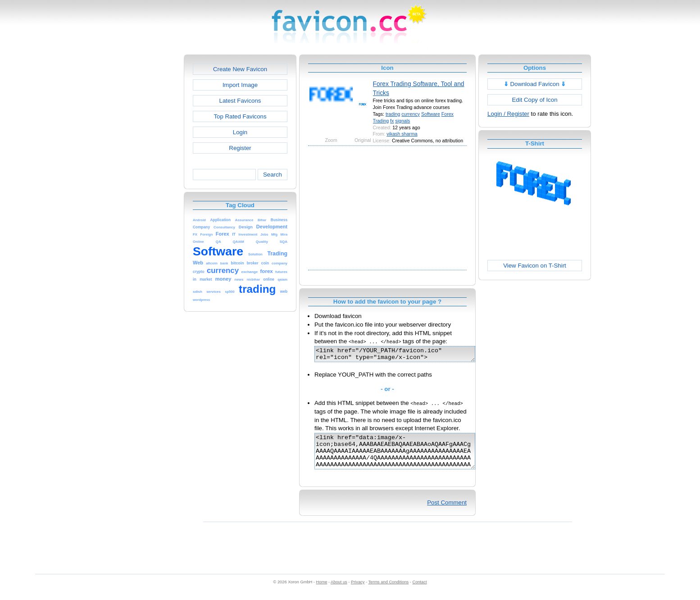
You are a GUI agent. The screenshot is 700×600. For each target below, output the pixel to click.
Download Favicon (535, 84)
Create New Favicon (240, 69)
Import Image (240, 85)
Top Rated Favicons (240, 116)
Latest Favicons (240, 101)
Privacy (358, 591)
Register (240, 148)
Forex (448, 114)
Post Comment (447, 512)
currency (411, 114)
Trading (381, 121)
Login (240, 132)
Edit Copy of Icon (534, 100)
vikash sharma (402, 134)
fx (392, 121)
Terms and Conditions (388, 591)
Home (322, 591)
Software (431, 114)
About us (339, 591)
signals (402, 121)
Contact (420, 591)
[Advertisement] (145, 190)
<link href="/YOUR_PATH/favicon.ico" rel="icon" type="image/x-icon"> (404, 355)
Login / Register (508, 114)
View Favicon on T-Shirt (535, 266)
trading (393, 114)
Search (273, 175)
